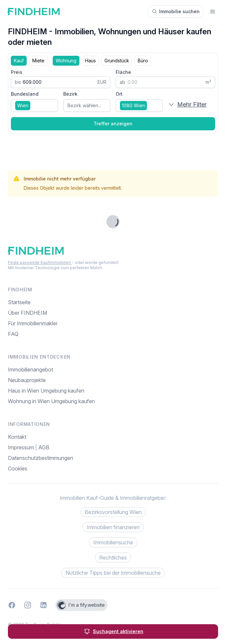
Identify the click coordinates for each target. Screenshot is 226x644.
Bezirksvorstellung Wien (113, 512)
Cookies (18, 468)
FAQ (13, 334)
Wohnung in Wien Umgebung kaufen (51, 401)
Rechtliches (113, 558)
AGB (44, 447)
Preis (17, 72)
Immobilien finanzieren (113, 527)
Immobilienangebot (30, 370)
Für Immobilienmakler (33, 323)
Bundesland (25, 94)
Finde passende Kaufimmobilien (40, 262)
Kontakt (17, 437)
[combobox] (34, 106)
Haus (90, 61)
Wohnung (66, 61)
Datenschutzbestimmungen (41, 458)
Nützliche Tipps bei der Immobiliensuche (113, 573)
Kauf (19, 61)
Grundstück (117, 61)
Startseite (19, 302)
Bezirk (70, 94)
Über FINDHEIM (28, 313)
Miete (38, 61)
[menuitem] (113, 468)
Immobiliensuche (113, 542)
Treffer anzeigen (113, 124)
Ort (119, 94)
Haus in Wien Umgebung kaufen (46, 391)
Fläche (123, 72)
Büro (143, 61)
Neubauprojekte (27, 380)
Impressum (22, 447)
